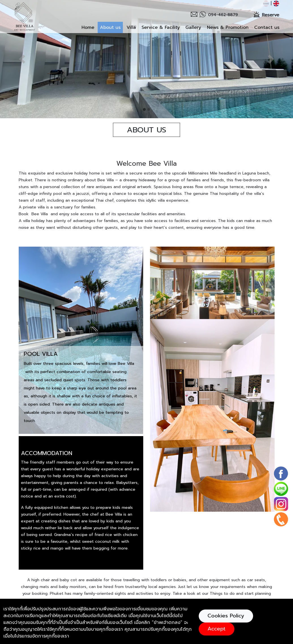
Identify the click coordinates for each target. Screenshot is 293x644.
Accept (217, 629)
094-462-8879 (143, 581)
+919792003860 (144, 588)
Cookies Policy (226, 616)
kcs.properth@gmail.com (151, 596)
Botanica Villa (54, 595)
